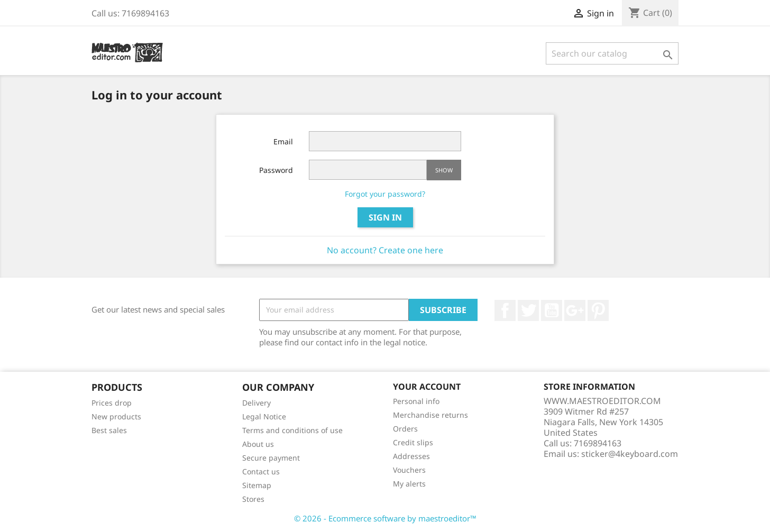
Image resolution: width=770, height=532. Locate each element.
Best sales (109, 430)
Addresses (411, 456)
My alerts (409, 484)
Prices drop (112, 403)
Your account (427, 387)
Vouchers (409, 470)
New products (116, 416)
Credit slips (413, 442)
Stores (253, 499)
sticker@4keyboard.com (630, 454)
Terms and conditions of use (292, 430)
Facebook (505, 310)
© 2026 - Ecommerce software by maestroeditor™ (385, 518)
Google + (575, 310)
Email (283, 141)
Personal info (416, 401)
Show (444, 170)
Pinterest (598, 310)
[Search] (612, 53)
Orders (405, 429)
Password (276, 170)
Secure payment (271, 458)
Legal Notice (264, 416)
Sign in (385, 217)
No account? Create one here (385, 250)
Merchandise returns (430, 415)
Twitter (528, 310)
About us (258, 444)
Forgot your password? (385, 194)
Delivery (256, 403)
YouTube (552, 310)
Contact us (261, 471)
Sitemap (257, 485)
